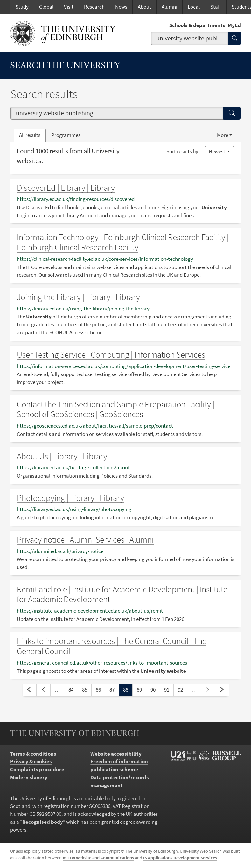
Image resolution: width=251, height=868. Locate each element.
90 (155, 690)
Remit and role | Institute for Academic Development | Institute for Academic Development (122, 594)
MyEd (234, 25)
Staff (216, 7)
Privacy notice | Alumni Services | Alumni (85, 540)
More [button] (223, 135)
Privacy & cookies (31, 761)
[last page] (222, 690)
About (144, 7)
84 (73, 690)
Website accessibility (116, 754)
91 (169, 690)
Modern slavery (29, 777)
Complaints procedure (37, 769)
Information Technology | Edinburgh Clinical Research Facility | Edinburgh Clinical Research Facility (123, 242)
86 (100, 690)
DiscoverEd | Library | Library (66, 188)
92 (182, 690)
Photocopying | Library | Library (70, 498)
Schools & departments (197, 25)
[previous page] (43, 690)
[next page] (208, 690)
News (121, 7)
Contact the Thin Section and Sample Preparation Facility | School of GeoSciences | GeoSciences (116, 409)
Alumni (169, 7)
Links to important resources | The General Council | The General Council (112, 646)
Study (22, 7)
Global (46, 7)
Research (94, 7)
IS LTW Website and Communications (98, 858)
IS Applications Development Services (180, 858)
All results (30, 135)
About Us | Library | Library (62, 456)
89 (141, 690)
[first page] (29, 690)
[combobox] (190, 38)
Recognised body (43, 822)
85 (87, 690)
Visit (69, 7)
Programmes (66, 135)
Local (194, 7)
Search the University (65, 66)
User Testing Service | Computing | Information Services (111, 355)
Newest (217, 151)
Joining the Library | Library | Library (78, 297)
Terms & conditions (33, 754)
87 (114, 690)
